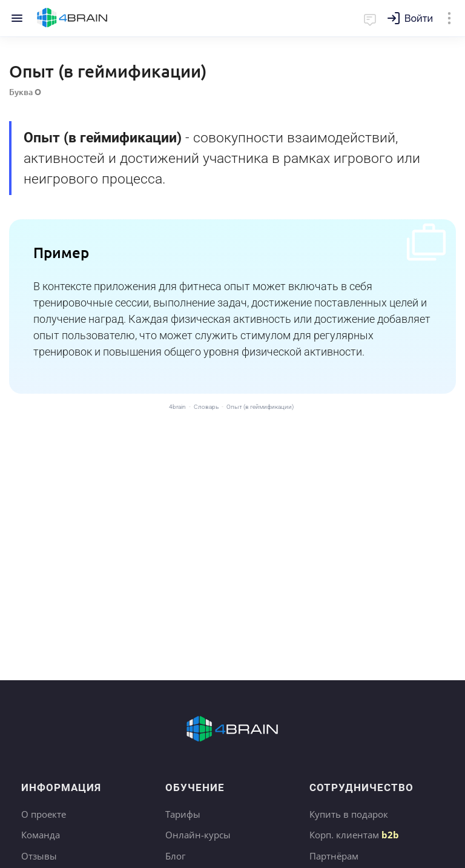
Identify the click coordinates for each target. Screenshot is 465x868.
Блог (175, 856)
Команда (41, 835)
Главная (72, 18)
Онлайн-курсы (198, 835)
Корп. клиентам (354, 835)
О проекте (44, 814)
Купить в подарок (349, 814)
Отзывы (39, 856)
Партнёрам (334, 856)
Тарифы (183, 814)
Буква (25, 92)
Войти (419, 18)
